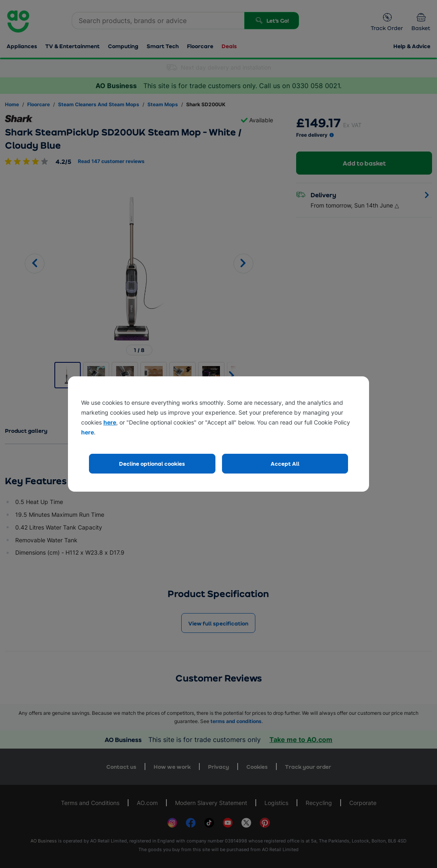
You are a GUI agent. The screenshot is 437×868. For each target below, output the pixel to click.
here (110, 422)
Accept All (285, 463)
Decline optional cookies (152, 463)
